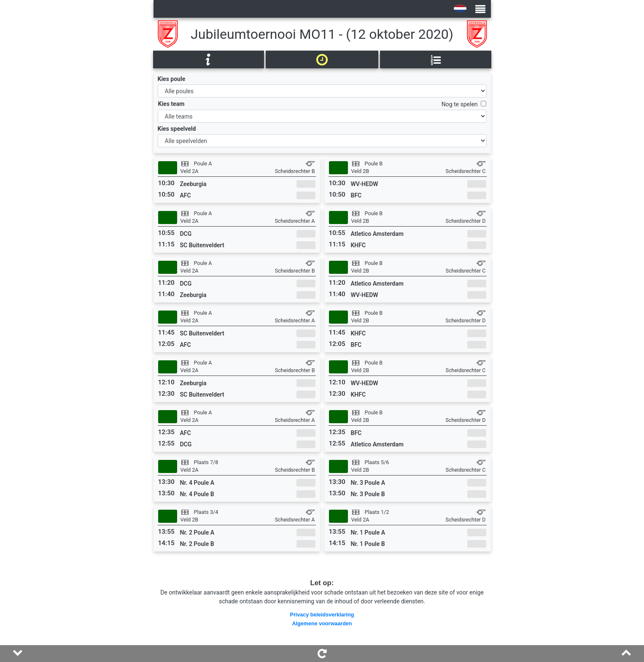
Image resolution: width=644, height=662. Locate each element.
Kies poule (172, 79)
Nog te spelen (461, 104)
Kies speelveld (177, 129)
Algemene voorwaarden (322, 624)
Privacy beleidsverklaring (322, 615)
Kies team (171, 104)
